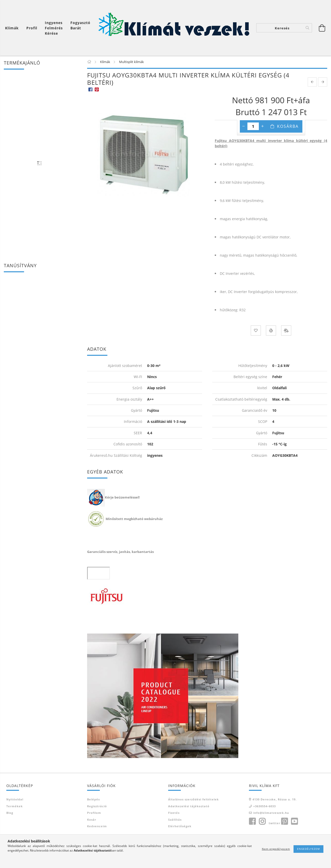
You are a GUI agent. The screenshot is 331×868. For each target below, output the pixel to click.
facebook (252, 821)
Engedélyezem (308, 849)
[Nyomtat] (271, 330)
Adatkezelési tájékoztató (189, 806)
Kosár (92, 820)
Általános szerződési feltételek (193, 799)
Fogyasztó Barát (80, 25)
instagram (262, 821)
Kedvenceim (97, 826)
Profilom (94, 813)
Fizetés (174, 813)
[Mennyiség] (253, 126)
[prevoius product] (312, 82)
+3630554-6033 (265, 806)
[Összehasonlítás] (286, 330)
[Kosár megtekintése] (13, 28)
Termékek (15, 806)
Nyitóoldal (15, 799)
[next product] (323, 82)
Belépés (93, 799)
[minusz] (244, 126)
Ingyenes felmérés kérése (54, 28)
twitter (275, 823)
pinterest (284, 821)
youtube (294, 821)
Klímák (12, 28)
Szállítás (175, 820)
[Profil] (32, 28)
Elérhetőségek (180, 826)
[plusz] (263, 126)
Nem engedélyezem (276, 849)
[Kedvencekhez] (256, 330)
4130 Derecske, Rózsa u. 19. (275, 799)
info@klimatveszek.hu (271, 813)
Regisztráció (97, 806)
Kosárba (288, 126)
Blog (10, 813)
